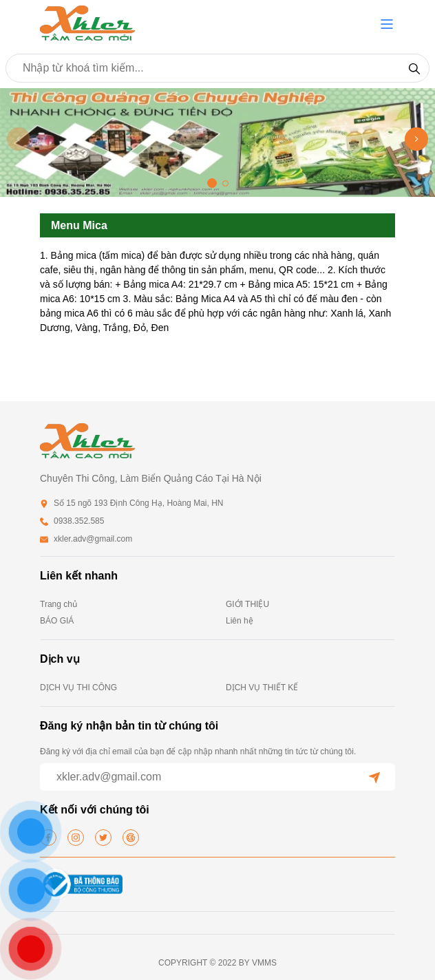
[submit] (374, 777)
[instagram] (76, 838)
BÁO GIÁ (57, 621)
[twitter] (103, 838)
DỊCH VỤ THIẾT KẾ (262, 688)
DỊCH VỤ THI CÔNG (78, 688)
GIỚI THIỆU (247, 604)
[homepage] (88, 23)
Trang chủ (59, 604)
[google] (131, 838)
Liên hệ (240, 621)
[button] (387, 24)
